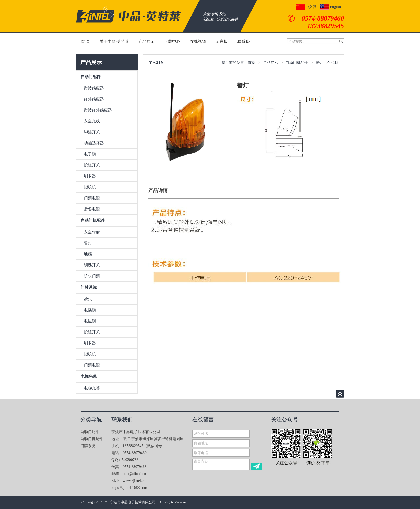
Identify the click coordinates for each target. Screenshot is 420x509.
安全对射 (92, 232)
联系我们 (245, 42)
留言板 (222, 42)
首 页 (85, 42)
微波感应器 (94, 88)
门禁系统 (89, 288)
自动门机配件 (93, 221)
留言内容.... (221, 465)
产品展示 (147, 42)
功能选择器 (94, 143)
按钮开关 (92, 165)
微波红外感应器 (98, 110)
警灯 (88, 243)
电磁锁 (90, 321)
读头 (88, 299)
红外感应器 (94, 99)
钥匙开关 (92, 265)
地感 (88, 254)
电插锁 (90, 310)
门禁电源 (92, 198)
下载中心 (172, 42)
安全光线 (92, 121)
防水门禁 (92, 276)
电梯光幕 (89, 377)
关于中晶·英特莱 (114, 42)
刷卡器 (90, 176)
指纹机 (90, 187)
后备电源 (92, 209)
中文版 (306, 7)
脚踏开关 (92, 132)
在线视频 (198, 42)
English (330, 7)
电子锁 (90, 154)
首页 (252, 63)
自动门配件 (91, 77)
